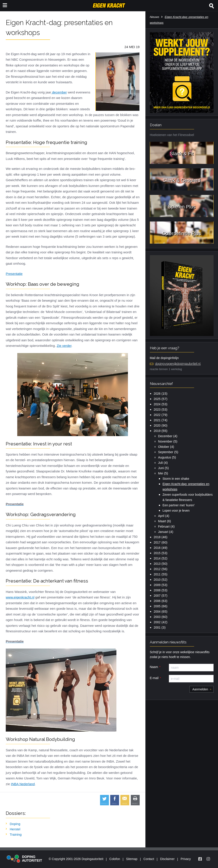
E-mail (154, 678)
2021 (157, 420)
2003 (157, 617)
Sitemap (132, 859)
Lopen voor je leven (176, 511)
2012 (157, 569)
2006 (157, 601)
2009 (157, 585)
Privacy (186, 859)
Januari (163, 532)
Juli (160, 463)
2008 (157, 590)
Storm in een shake (176, 479)
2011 (157, 574)
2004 (157, 612)
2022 (157, 415)
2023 (157, 410)
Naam (154, 667)
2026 (157, 394)
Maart (162, 521)
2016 (157, 548)
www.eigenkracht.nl (20, 597)
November (165, 441)
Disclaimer (167, 859)
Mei (161, 473)
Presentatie (14, 274)
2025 (157, 399)
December (165, 436)
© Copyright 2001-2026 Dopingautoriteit (76, 859)
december (59, 92)
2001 (157, 627)
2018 (157, 537)
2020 (157, 425)
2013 (157, 564)
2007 (157, 596)
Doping (15, 824)
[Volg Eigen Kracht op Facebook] (200, 859)
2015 (157, 553)
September (166, 452)
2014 (157, 558)
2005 (157, 606)
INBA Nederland (23, 784)
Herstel (15, 829)
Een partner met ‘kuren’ (179, 505)
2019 (157, 431)
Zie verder (64, 346)
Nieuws (155, 17)
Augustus (164, 457)
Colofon (115, 859)
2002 (157, 622)
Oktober (164, 447)
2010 (157, 580)
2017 (157, 542)
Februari (164, 526)
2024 (157, 404)
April (161, 516)
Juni (161, 468)
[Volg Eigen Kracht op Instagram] (208, 859)
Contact (149, 859)
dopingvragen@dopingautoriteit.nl (178, 364)
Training (16, 834)
